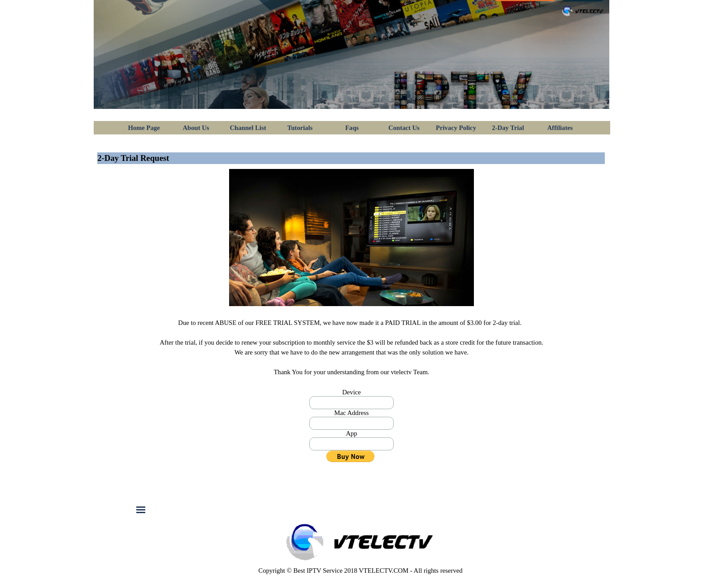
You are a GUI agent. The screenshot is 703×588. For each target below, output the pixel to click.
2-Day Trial (508, 128)
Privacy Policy (456, 128)
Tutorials (300, 128)
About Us (196, 128)
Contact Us (404, 128)
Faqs (352, 128)
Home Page (144, 128)
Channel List (248, 128)
